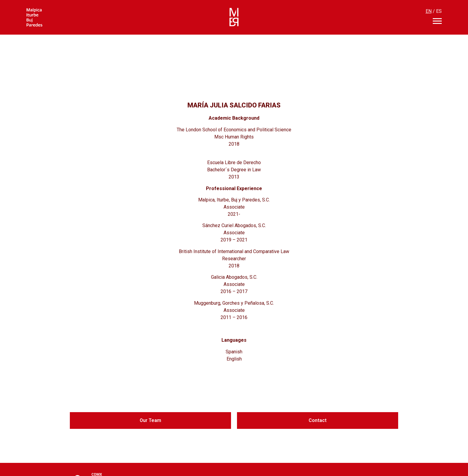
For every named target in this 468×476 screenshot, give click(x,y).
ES (439, 11)
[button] (150, 420)
